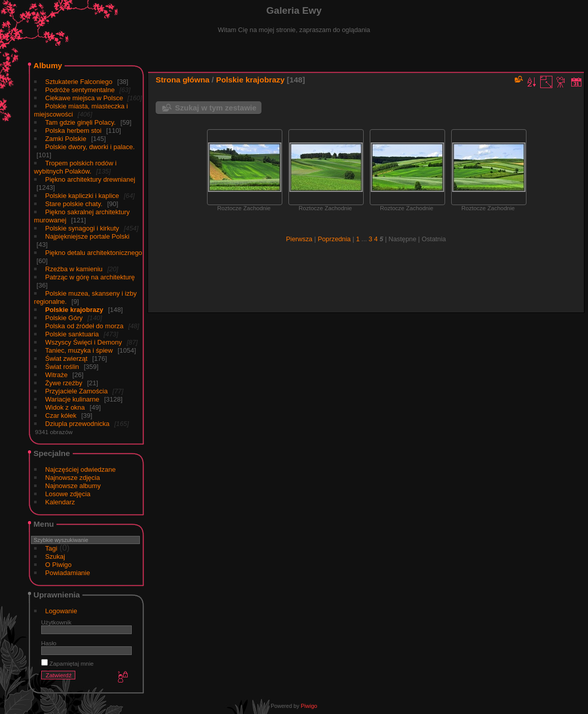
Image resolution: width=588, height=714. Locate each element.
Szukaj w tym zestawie (216, 108)
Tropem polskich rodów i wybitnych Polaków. (75, 167)
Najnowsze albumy (73, 486)
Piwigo (309, 706)
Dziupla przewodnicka (77, 424)
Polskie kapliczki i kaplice (82, 196)
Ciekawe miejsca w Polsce (85, 98)
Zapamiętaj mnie (67, 663)
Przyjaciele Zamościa (77, 391)
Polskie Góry (64, 318)
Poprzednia (334, 239)
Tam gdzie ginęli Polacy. (81, 122)
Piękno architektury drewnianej (90, 179)
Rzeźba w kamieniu (74, 269)
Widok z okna (65, 407)
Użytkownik (56, 622)
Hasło (49, 643)
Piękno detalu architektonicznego (94, 253)
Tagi (51, 548)
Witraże (56, 375)
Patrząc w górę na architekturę (90, 277)
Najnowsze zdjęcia (73, 478)
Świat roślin (62, 367)
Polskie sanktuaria (72, 334)
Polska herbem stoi (73, 131)
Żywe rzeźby (64, 383)
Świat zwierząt (66, 359)
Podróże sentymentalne (80, 90)
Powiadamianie (68, 573)
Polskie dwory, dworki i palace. (90, 147)
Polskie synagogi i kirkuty (82, 228)
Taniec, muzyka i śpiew (79, 350)
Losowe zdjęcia (68, 494)
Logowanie (61, 611)
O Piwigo (58, 565)
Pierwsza (299, 239)
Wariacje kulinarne (72, 399)
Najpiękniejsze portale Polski (87, 236)
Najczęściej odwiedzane (81, 469)
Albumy (48, 65)
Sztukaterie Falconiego (79, 82)
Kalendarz (60, 502)
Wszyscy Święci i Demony (84, 342)
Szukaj (55, 556)
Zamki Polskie (66, 139)
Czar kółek (61, 416)
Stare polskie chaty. (74, 204)
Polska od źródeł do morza (84, 326)
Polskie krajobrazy (74, 310)
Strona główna (183, 80)
